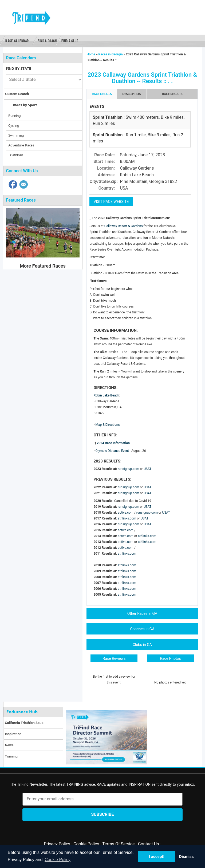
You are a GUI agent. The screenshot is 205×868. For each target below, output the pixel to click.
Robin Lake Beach (106, 395)
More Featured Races (43, 266)
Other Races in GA (142, 613)
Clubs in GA (142, 645)
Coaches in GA (142, 629)
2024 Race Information (113, 443)
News (9, 745)
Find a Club (70, 41)
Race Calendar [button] (17, 41)
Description (132, 94)
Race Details (102, 94)
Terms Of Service (119, 844)
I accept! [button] (157, 857)
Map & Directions (108, 425)
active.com (126, 513)
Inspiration (13, 734)
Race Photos (170, 658)
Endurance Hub (22, 712)
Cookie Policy (86, 844)
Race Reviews (114, 658)
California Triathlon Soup (24, 723)
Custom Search (17, 94)
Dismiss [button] (186, 857)
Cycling (14, 126)
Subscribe (102, 814)
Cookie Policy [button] (58, 860)
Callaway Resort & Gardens (124, 226)
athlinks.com (127, 518)
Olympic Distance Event (112, 451)
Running (15, 116)
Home (91, 54)
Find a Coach (47, 41)
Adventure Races (21, 145)
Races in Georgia (111, 54)
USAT (147, 469)
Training (11, 756)
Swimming (16, 136)
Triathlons (16, 155)
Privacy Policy (57, 844)
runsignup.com (128, 469)
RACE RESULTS (172, 94)
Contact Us (149, 844)
